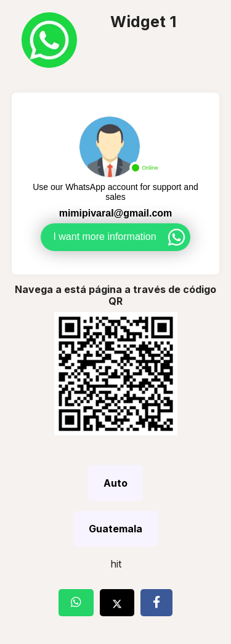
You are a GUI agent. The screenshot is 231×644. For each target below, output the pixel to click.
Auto (115, 483)
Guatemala (115, 529)
